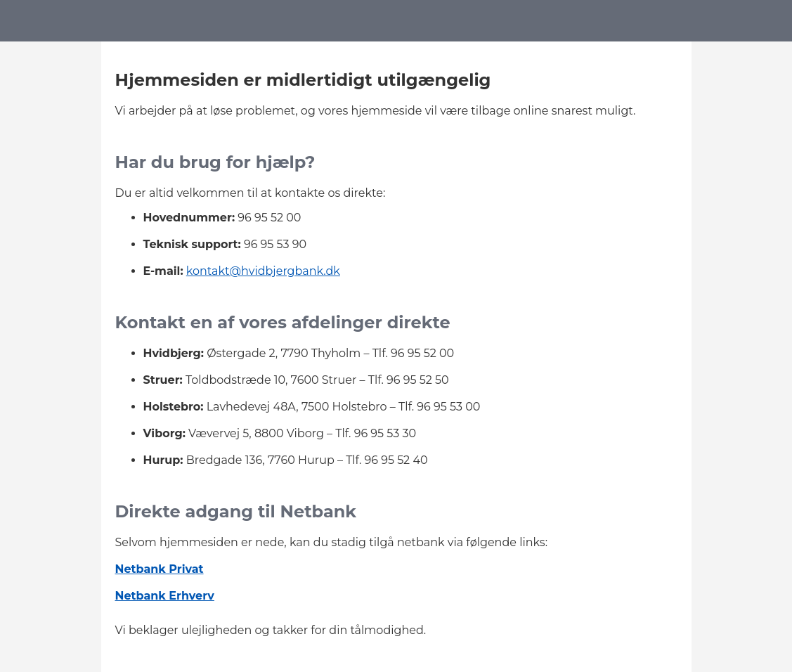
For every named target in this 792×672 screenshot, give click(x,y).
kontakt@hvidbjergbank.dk (263, 271)
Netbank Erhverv (165, 596)
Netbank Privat (160, 569)
